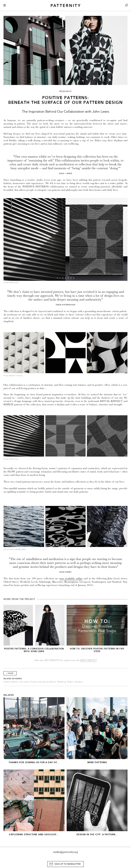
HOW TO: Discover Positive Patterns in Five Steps (97, 650)
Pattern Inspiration (75, 682)
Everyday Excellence (47, 682)
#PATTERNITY (88, 660)
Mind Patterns (97, 762)
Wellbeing (62, 682)
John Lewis (24, 682)
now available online (71, 578)
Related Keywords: (13, 679)
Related (9, 695)
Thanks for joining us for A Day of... (34, 762)
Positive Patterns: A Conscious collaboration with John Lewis (34, 650)
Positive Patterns (11, 682)
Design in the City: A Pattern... (97, 834)
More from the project (19, 599)
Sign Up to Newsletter (68, 864)
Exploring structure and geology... (34, 834)
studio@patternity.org (65, 852)
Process (33, 682)
